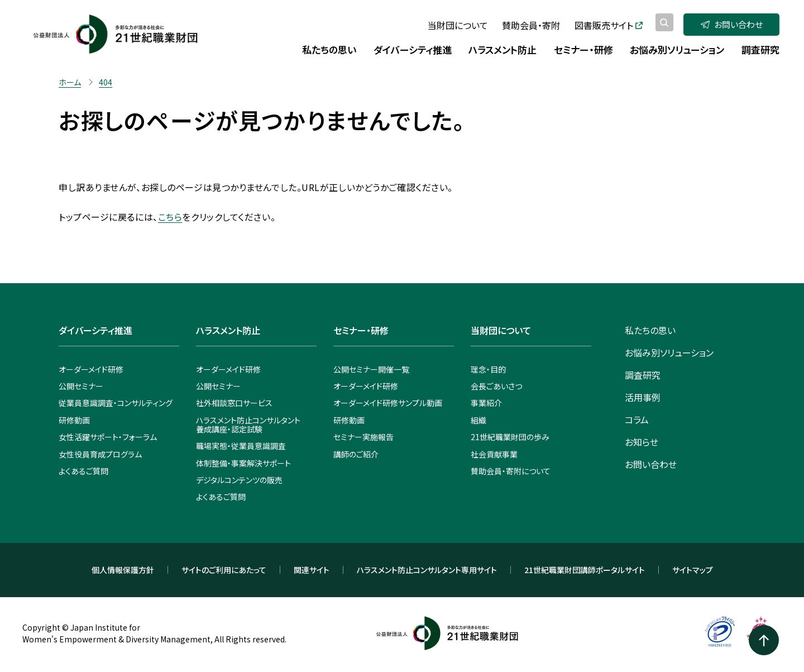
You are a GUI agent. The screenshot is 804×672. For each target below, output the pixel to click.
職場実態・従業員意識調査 (241, 446)
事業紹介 (486, 403)
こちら (170, 217)
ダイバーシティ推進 (95, 330)
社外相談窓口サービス (234, 403)
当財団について (458, 25)
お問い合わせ (732, 24)
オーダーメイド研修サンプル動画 (388, 403)
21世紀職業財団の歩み (510, 437)
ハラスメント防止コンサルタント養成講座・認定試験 (248, 425)
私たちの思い (650, 330)
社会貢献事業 (494, 454)
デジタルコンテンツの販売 (239, 480)
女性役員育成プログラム (100, 454)
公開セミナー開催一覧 (371, 369)
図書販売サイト (609, 25)
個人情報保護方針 (123, 570)
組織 (478, 420)
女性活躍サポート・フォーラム (108, 437)
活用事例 (643, 397)
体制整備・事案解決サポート (243, 463)
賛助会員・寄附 (531, 25)
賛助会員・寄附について (511, 471)
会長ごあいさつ (496, 386)
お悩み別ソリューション (669, 352)
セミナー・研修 (361, 330)
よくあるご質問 (83, 471)
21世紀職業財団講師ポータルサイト (585, 570)
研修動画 (74, 420)
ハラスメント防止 (228, 330)
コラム (637, 420)
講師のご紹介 (356, 454)
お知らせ (642, 442)
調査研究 (643, 375)
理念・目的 (488, 369)
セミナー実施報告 (363, 437)
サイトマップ (693, 570)
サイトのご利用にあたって (224, 570)
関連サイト (312, 570)
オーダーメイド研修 (91, 369)
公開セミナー (81, 386)
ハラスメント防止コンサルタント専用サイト (427, 570)
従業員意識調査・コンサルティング (116, 403)
